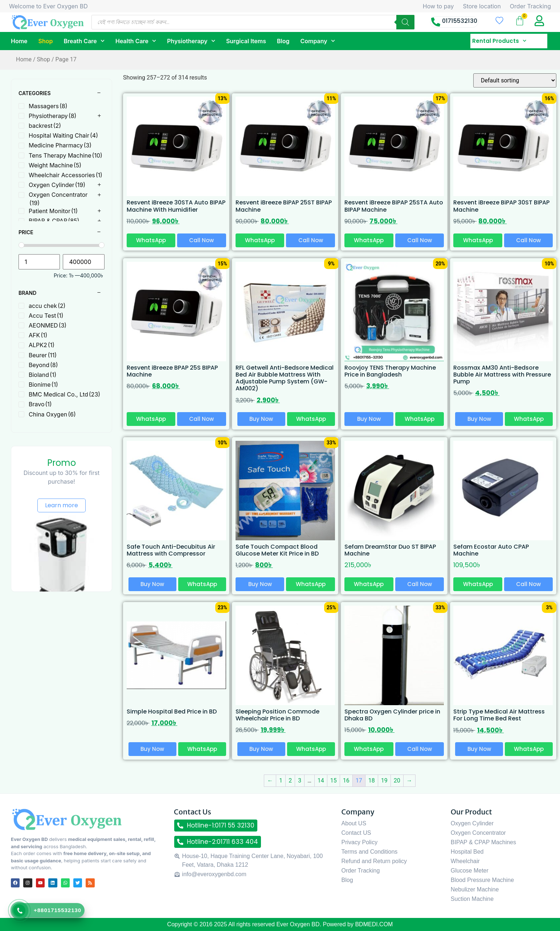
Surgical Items (246, 41)
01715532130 (460, 21)
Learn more (62, 505)
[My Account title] (539, 21)
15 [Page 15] (334, 780)
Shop (46, 41)
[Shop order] (515, 80)
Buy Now (261, 419)
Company (317, 41)
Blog (283, 41)
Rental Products (499, 41)
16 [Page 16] (346, 780)
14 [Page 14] (321, 780)
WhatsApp (151, 240)
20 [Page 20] (397, 780)
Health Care (136, 41)
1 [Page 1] (281, 780)
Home (19, 41)
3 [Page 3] (300, 780)
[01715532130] (436, 22)
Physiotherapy (191, 41)
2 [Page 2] (290, 780)
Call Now (201, 240)
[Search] (405, 22)
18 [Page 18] (372, 780)
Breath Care (84, 41)
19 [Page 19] (384, 780)
